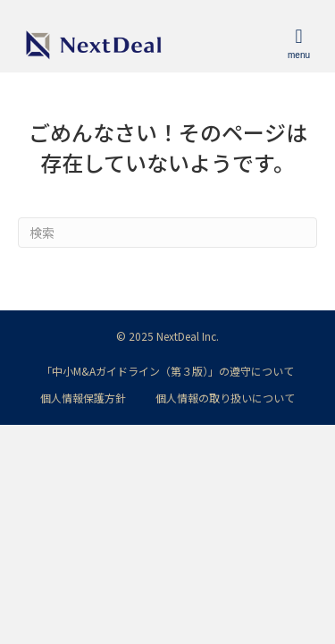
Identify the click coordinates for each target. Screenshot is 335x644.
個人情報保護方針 (83, 398)
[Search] (167, 233)
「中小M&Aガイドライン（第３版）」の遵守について (167, 371)
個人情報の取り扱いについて (225, 398)
